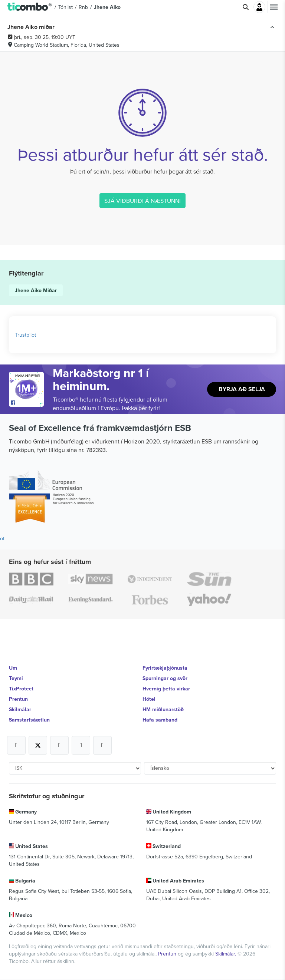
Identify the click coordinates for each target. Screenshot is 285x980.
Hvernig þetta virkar (166, 689)
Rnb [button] (83, 7)
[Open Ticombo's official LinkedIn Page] (102, 745)
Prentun (18, 699)
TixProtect (21, 689)
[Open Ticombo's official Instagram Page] (59, 745)
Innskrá (259, 7)
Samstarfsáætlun (29, 720)
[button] (30, 7)
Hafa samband (160, 720)
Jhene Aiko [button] (107, 7)
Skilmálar (20, 709)
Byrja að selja (242, 389)
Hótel (149, 699)
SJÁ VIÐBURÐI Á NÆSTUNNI (142, 201)
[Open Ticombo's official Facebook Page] (27, 403)
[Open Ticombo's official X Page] (38, 745)
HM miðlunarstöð (163, 709)
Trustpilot (25, 335)
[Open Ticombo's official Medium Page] (81, 745)
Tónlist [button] (65, 7)
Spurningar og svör (165, 678)
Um (13, 668)
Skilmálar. (226, 954)
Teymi (16, 678)
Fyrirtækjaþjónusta (165, 668)
